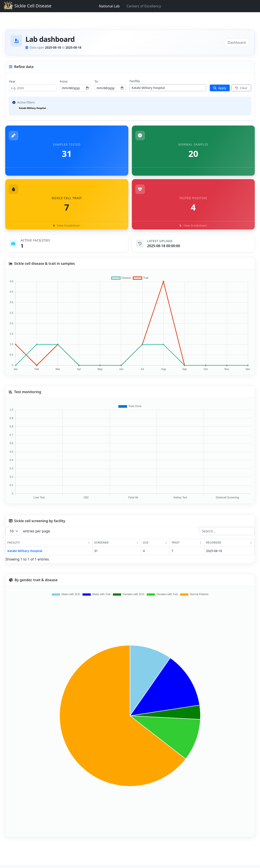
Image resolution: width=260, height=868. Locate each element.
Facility (135, 81)
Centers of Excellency (144, 6)
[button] (67, 204)
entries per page (28, 531)
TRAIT (176, 543)
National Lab (109, 6)
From (64, 81)
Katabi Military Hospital (25, 551)
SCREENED (101, 543)
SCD (146, 543)
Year (12, 81)
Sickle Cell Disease (26, 6)
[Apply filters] (220, 88)
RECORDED (214, 543)
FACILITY (14, 543)
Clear (241, 88)
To (96, 81)
